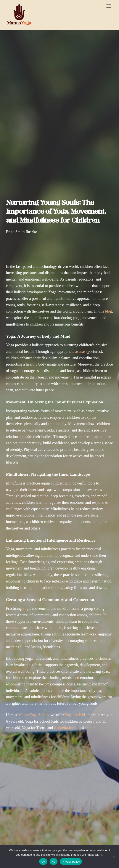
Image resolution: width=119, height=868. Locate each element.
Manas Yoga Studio (33, 715)
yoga (27, 608)
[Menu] (109, 6)
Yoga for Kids (75, 715)
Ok (43, 862)
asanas (80, 351)
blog (108, 311)
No (54, 862)
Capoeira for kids (67, 728)
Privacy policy (71, 862)
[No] (114, 857)
